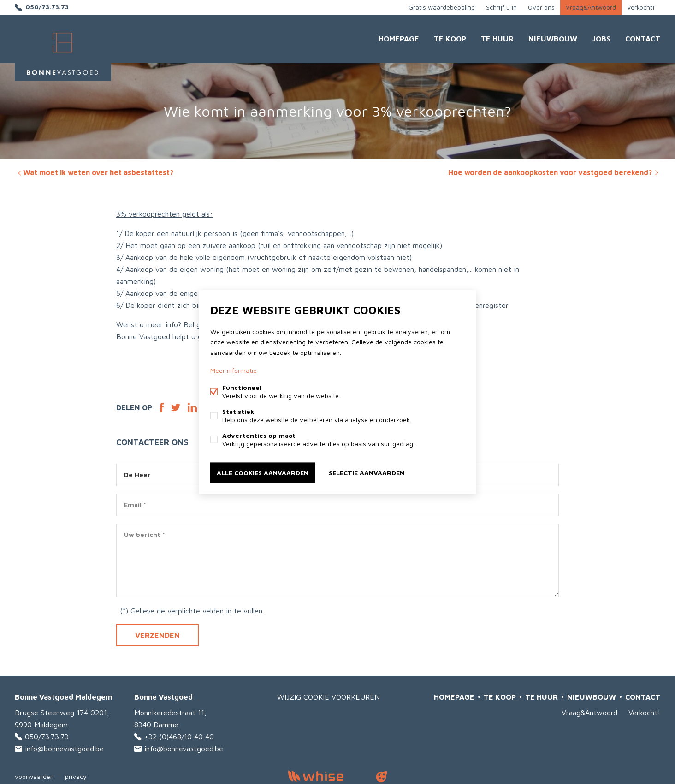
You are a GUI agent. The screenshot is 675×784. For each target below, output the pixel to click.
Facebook (162, 407)
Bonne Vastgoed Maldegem (63, 697)
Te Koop (450, 39)
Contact (643, 39)
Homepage (399, 39)
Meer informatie (234, 370)
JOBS (601, 39)
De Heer (137, 475)
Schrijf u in (501, 7)
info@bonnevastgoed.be (64, 749)
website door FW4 (382, 777)
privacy (76, 776)
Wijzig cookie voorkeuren (329, 697)
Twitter (176, 407)
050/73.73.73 (47, 7)
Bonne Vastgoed (163, 697)
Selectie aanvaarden (367, 472)
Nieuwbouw (553, 39)
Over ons (541, 7)
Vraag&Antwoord (591, 7)
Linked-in (192, 407)
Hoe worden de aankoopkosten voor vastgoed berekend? (554, 172)
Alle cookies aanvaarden (263, 472)
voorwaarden (34, 776)
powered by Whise (327, 776)
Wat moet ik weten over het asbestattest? (95, 172)
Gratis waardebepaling (442, 7)
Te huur (497, 39)
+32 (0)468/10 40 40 (179, 737)
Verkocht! (641, 7)
